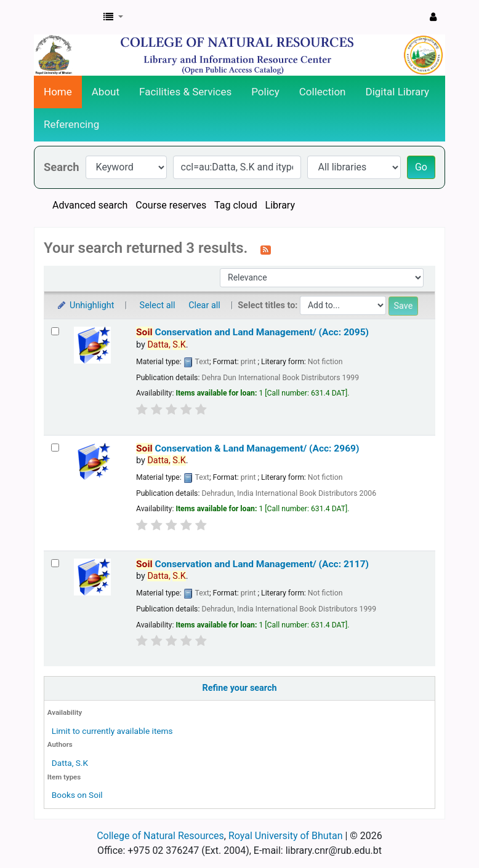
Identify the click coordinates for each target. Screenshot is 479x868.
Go (421, 167)
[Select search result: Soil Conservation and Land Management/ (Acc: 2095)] (55, 331)
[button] (113, 17)
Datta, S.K (70, 763)
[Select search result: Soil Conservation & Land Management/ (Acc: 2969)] (55, 448)
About (106, 92)
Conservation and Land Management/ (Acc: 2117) (252, 564)
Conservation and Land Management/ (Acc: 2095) (252, 332)
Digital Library (398, 92)
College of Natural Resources (160, 836)
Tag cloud (236, 205)
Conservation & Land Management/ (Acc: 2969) (248, 448)
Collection (323, 92)
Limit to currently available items (112, 731)
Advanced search (90, 205)
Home (58, 92)
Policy (265, 92)
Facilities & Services (185, 92)
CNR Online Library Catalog (65, 17)
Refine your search (240, 688)
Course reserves (171, 205)
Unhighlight (85, 305)
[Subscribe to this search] (266, 249)
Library (280, 205)
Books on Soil (77, 795)
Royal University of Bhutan (286, 836)
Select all (158, 305)
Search (62, 167)
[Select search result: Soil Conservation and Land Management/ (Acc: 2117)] (55, 563)
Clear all (204, 305)
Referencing (71, 124)
